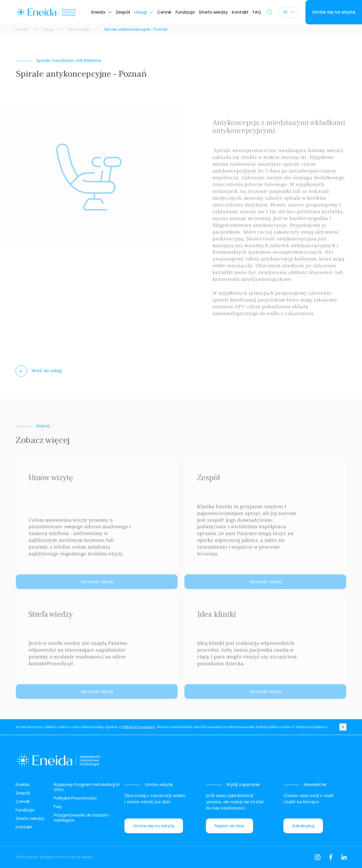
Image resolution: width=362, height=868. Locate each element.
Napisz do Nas (230, 826)
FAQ (257, 12)
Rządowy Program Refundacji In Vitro (87, 787)
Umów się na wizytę (154, 826)
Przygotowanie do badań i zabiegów (81, 817)
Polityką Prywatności (138, 727)
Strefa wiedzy (213, 12)
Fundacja (185, 12)
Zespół (123, 12)
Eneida (101, 12)
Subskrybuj (303, 826)
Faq (58, 806)
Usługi (144, 12)
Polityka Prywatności (75, 798)
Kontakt (240, 12)
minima (87, 857)
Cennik (164, 12)
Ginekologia (79, 29)
